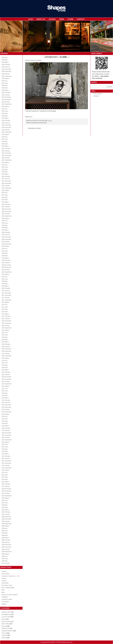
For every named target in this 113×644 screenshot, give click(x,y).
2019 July (5, 249)
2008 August (5, 554)
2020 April (5, 228)
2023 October (6, 130)
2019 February (6, 260)
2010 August (5, 498)
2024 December (6, 97)
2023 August (5, 134)
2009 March (5, 538)
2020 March (5, 230)
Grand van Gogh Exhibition (10, 595)
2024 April (5, 116)
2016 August (5, 330)
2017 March (5, 314)
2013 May (5, 421)
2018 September (7, 272)
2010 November (6, 491)
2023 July (5, 137)
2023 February (6, 148)
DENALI (4, 604)
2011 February (6, 484)
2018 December (6, 265)
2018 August (5, 274)
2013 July (5, 416)
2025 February (6, 92)
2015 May (5, 365)
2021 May (5, 197)
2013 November (6, 407)
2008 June (5, 559)
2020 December (6, 209)
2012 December (6, 433)
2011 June (5, 475)
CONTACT (81, 19)
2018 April (5, 284)
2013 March (5, 426)
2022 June (5, 167)
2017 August (5, 302)
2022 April (5, 172)
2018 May (5, 281)
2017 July (5, 305)
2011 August (5, 470)
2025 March (5, 90)
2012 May (5, 449)
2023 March (5, 146)
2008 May (5, 561)
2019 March (5, 258)
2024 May (5, 113)
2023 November (6, 127)
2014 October (6, 382)
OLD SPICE (5, 602)
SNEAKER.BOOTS (7, 631)
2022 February (6, 176)
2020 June (5, 223)
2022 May (5, 169)
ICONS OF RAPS (7, 599)
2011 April (5, 479)
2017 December (6, 293)
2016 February (6, 344)
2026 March (5, 62)
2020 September (7, 216)
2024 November (6, 99)
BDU (3, 590)
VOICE (4, 635)
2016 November (6, 323)
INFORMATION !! (52, 57)
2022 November (6, 155)
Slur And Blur (6, 574)
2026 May (5, 57)
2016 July (5, 333)
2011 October (6, 465)
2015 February (6, 372)
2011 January (6, 486)
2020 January (6, 235)
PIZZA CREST (98, 94)
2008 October (6, 549)
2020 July (5, 221)
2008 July (5, 556)
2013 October (6, 409)
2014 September (7, 384)
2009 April (5, 535)
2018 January (6, 291)
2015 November (6, 351)
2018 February (6, 288)
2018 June (5, 279)
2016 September (7, 328)
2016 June (5, 335)
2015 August (5, 358)
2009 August (5, 526)
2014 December (6, 377)
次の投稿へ (64, 57)
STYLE (4, 633)
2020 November (6, 211)
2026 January (6, 67)
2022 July (5, 165)
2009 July (5, 528)
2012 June (5, 447)
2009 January (6, 542)
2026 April (5, 60)
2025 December (6, 69)
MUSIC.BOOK (6, 622)
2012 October (6, 437)
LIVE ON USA (6, 617)
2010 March (5, 510)
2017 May (5, 309)
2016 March (5, 342)
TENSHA (96, 96)
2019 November (6, 239)
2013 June (5, 419)
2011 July (5, 472)
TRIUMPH (5, 597)
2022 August (5, 162)
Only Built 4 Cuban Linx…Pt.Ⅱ (10, 576)
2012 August (5, 442)
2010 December (6, 489)
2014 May (5, 393)
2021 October (6, 186)
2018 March (5, 286)
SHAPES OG (6, 628)
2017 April (5, 312)
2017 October (6, 298)
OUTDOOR (5, 583)
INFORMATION (6, 615)
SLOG (31, 19)
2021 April (5, 200)
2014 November (6, 379)
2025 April (5, 88)
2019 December (6, 237)
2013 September (7, 412)
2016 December (6, 321)
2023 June (5, 139)
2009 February (6, 540)
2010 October (6, 493)
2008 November (6, 547)
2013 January (6, 430)
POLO (4, 626)
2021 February (6, 204)
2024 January (6, 123)
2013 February (6, 428)
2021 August (5, 190)
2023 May (5, 141)
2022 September (7, 160)
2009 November (6, 519)
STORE (70, 19)
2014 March (5, 398)
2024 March (5, 118)
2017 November (6, 295)
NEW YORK (5, 624)
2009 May (5, 533)
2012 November (6, 435)
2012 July (5, 444)
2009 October (6, 521)
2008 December (6, 545)
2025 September (7, 76)
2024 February (6, 120)
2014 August (5, 386)
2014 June (5, 391)
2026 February (6, 64)
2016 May (5, 337)
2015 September (7, 356)
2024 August (5, 106)
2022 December (6, 153)
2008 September (7, 552)
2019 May (5, 253)
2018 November (6, 267)
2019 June (5, 251)
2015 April (5, 368)
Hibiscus (4, 581)
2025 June (5, 83)
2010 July (5, 500)
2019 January (6, 263)
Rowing (4, 578)
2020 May (5, 225)
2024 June (5, 111)
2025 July (5, 81)
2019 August (5, 246)
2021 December (6, 181)
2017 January (6, 319)
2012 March (5, 454)
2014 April (5, 395)
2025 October (6, 74)
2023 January (6, 151)
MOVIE (4, 619)
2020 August (5, 218)
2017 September (7, 300)
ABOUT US (41, 19)
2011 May (5, 477)
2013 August (5, 414)
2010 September (7, 496)
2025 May (5, 85)
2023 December (6, 125)
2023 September (7, 132)
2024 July (5, 109)
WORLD (4, 638)
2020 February (6, 232)
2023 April (5, 144)
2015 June (5, 363)
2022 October (6, 158)
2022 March (5, 174)
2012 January (6, 458)
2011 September (7, 468)
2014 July (5, 389)
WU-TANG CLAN (7, 585)
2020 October (6, 214)
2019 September (7, 244)
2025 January (6, 95)
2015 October (6, 354)
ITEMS (62, 19)
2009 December (6, 517)
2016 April (5, 340)
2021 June (5, 195)
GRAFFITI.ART (6, 612)
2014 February (6, 400)
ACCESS (52, 19)
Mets (3, 592)
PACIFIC (4, 571)
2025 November (6, 71)
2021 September (7, 188)
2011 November (6, 463)
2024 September (7, 104)
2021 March (5, 202)
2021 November (6, 183)
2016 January (6, 347)
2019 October (6, 242)
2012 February (6, 456)
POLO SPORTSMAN (8, 588)
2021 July (5, 193)
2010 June (5, 503)
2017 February (6, 316)
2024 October (6, 102)
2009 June (5, 531)
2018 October (6, 270)
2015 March (5, 370)
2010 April (5, 507)
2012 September (7, 440)
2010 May (5, 505)
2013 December (6, 405)
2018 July (5, 277)
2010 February (6, 512)
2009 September (7, 524)
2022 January (6, 179)
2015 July (5, 361)
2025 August (5, 78)
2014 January (6, 402)
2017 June (5, 307)
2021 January (6, 207)
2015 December (6, 349)
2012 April (5, 451)
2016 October (6, 326)
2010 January (6, 514)
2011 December (6, 461)
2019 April (5, 256)
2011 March (5, 482)
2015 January (6, 375)
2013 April (5, 423)
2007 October (6, 563)
